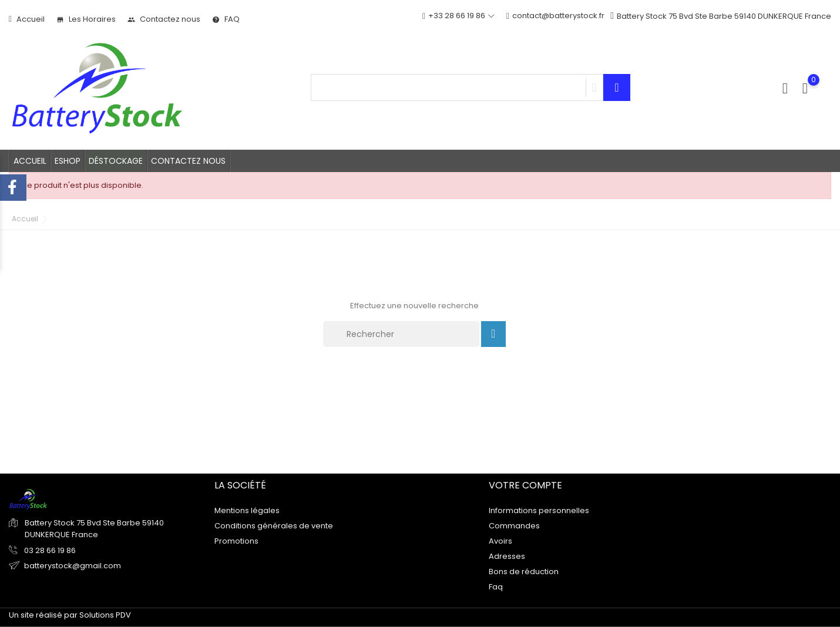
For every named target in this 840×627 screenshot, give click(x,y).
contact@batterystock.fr (555, 16)
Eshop (68, 161)
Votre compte (525, 485)
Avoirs (500, 540)
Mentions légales (247, 510)
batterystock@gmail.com (73, 566)
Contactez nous (164, 19)
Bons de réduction (524, 571)
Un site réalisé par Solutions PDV (70, 615)
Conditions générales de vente (274, 525)
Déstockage (116, 161)
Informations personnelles (539, 510)
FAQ (226, 19)
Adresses (507, 556)
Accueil (27, 19)
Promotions (236, 540)
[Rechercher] (401, 334)
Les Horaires (86, 19)
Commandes (514, 525)
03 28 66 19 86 (49, 550)
